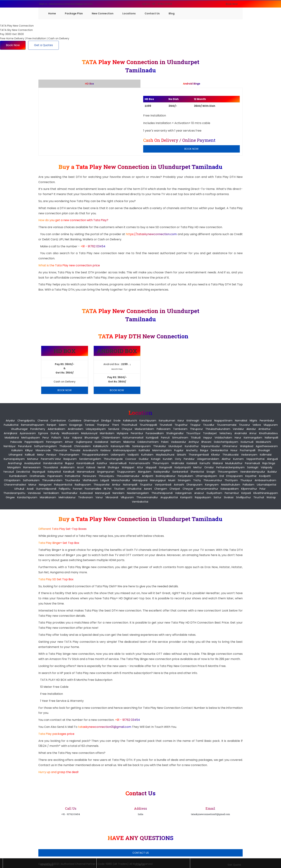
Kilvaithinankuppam (266, 493)
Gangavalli (165, 467)
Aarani (148, 489)
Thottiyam (231, 480)
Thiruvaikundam (52, 480)
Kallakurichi (130, 421)
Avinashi (179, 485)
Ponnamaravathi (140, 463)
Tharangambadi (199, 455)
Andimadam (76, 429)
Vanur (99, 497)
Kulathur (102, 463)
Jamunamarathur (207, 489)
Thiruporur (196, 429)
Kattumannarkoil (133, 438)
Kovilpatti (265, 476)
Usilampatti (118, 455)
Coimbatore (58, 421)
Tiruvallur (209, 425)
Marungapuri (158, 480)
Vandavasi (34, 493)
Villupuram (127, 497)
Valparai (77, 438)
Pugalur (179, 450)
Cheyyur (127, 429)
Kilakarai (218, 463)
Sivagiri (211, 472)
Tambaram (180, 429)
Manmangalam (162, 450)
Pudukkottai (11, 425)
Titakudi (196, 438)
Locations (129, 13)
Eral (222, 476)
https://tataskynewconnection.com (151, 234)
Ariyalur (10, 421)
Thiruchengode (113, 459)
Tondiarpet (210, 433)
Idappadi (151, 467)
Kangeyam (212, 485)
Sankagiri (253, 467)
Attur (140, 467)
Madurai (207, 421)
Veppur (208, 438)
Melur (41, 455)
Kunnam (238, 459)
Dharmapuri (91, 421)
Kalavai (91, 467)
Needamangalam (138, 493)
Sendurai (114, 429)
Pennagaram (54, 442)
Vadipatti (133, 455)
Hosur (234, 450)
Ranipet (52, 425)
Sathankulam (31, 480)
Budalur (272, 472)
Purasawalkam (155, 433)
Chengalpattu (26, 421)
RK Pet (108, 489)
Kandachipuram (27, 497)
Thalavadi (65, 446)
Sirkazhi (181, 455)
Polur (263, 489)
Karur (181, 421)
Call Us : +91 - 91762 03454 (157, 4)
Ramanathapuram (33, 425)
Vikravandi (112, 497)
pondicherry (38, 429)
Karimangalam (253, 438)
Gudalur (144, 459)
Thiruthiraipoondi (162, 493)
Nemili (101, 467)
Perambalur (267, 421)
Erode (117, 421)
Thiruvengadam (228, 472)
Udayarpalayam (96, 429)
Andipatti (148, 476)
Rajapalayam (203, 497)
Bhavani (206, 442)
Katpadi (246, 493)
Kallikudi (30, 455)
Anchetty (192, 450)
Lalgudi (105, 480)
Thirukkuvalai (230, 455)
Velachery (226, 433)
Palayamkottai (63, 485)
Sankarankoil (180, 472)
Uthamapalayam (206, 476)
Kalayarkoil (54, 472)
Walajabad (247, 446)
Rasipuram (70, 459)
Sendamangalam (90, 459)
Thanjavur (103, 425)
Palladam (248, 485)
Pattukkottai (73, 476)
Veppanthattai (255, 459)
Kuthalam (147, 455)
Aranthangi (15, 463)
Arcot (80, 467)
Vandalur (238, 429)
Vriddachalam (223, 438)
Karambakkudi (85, 463)
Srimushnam (180, 438)
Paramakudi (252, 463)
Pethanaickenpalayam (230, 467)
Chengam (161, 489)
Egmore (43, 433)
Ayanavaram (28, 433)
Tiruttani (119, 489)
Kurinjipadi (152, 438)
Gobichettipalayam (226, 442)
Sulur (66, 438)
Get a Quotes (43, 45)
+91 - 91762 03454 (93, 246)
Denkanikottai (219, 450)
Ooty (178, 459)
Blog (172, 13)
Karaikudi (69, 472)
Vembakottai (140, 502)
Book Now (232, 4)
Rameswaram (32, 467)
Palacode (16, 442)
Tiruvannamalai (227, 425)
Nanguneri (45, 485)
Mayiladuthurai (165, 455)
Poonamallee (93, 489)
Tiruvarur (244, 425)
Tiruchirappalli (148, 425)
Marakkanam (48, 497)
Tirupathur (181, 425)
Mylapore (123, 433)
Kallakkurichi (101, 446)
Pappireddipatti (34, 442)
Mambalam (107, 433)
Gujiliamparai (84, 442)
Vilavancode (43, 450)
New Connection (103, 13)
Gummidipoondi (46, 489)
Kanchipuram (148, 421)
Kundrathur (192, 446)
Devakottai (23, 472)
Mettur (198, 467)
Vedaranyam (249, 455)
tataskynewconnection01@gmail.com (105, 727)
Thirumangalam (69, 455)
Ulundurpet (175, 446)
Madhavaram (70, 433)
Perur (46, 438)
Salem (63, 425)
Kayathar (251, 476)
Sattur (217, 497)
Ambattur (265, 429)
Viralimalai (178, 463)
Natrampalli (130, 485)
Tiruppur (195, 425)
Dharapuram (195, 485)
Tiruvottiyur (193, 433)
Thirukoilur (160, 446)
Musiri (172, 480)
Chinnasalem (82, 446)
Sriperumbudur (211, 446)
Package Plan (74, 13)
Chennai (43, 421)
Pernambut (232, 493)
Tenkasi (90, 425)
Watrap (271, 497)
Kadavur (106, 450)
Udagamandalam (208, 459)
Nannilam (118, 493)
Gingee (10, 497)
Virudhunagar (19, 429)
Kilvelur (216, 455)
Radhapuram (83, 485)
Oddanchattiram (148, 442)
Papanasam (55, 476)
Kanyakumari (167, 421)
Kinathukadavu (268, 433)
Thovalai (75, 450)
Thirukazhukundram (218, 429)
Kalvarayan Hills (120, 446)
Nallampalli (271, 438)
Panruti (165, 438)
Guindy (55, 433)
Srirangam (184, 480)
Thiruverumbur (213, 480)
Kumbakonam (18, 476)
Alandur (251, 429)
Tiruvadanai (51, 467)
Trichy (197, 480)
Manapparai (140, 480)
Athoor (69, 442)
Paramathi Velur (51, 459)
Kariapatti (186, 497)
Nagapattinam (223, 421)
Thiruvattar (60, 450)
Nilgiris (253, 421)
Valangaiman (183, 493)
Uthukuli (19, 489)
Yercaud (9, 472)
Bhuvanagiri (92, 438)
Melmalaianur (67, 497)
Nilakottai (129, 442)
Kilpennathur (249, 489)
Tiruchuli (259, 497)
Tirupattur (146, 485)
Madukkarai (12, 438)
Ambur (116, 485)
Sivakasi (229, 497)
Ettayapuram (235, 476)
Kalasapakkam (230, 489)
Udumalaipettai (266, 485)
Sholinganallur (175, 433)
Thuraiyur (246, 480)
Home (52, 13)
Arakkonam (67, 467)
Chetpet (175, 489)
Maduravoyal (89, 433)
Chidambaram (111, 438)
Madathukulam (231, 485)
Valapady (267, 467)
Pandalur (189, 459)
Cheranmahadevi (15, 485)
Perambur (137, 433)
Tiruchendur (72, 480)
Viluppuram (271, 425)
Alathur (226, 459)
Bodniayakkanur (166, 476)
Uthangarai (16, 455)
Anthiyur (194, 442)
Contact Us (152, 13)
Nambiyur (10, 446)
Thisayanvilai (102, 485)
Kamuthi (205, 463)
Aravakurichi (90, 450)
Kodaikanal (101, 442)
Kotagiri (156, 459)
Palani (165, 442)
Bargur (204, 450)
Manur (32, 485)
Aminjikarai (10, 433)
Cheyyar (188, 489)
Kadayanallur (162, 472)
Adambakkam (56, 429)
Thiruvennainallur (147, 497)
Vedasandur (178, 442)
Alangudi (272, 459)
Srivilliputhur (243, 497)
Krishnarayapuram (125, 450)
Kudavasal (86, 493)
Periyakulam (186, 476)
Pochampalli (248, 450)
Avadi (30, 489)
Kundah (168, 459)
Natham (116, 442)
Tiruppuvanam (126, 472)
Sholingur (113, 467)
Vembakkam (51, 493)
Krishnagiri (193, 421)
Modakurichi (263, 442)
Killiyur (29, 450)
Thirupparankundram (95, 455)
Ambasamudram (265, 480)
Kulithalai (144, 450)
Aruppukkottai (169, 497)
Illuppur (70, 463)
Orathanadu (37, 476)
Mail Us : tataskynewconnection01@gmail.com (66, 4)
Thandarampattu (14, 493)
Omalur (209, 467)
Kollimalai (266, 455)
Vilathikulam (90, 480)
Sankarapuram (141, 446)
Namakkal (241, 421)
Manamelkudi (118, 463)
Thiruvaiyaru (106, 476)
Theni (115, 425)
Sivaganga (76, 425)
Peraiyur (51, 455)
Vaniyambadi (163, 485)
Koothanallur (70, 493)
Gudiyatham (214, 493)
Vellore (257, 425)
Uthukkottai (134, 489)
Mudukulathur (234, 463)
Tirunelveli (166, 425)
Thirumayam (161, 463)
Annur (253, 433)
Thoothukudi (129, 425)
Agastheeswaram (267, 446)
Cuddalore (75, 421)
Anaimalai (241, 433)
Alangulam (145, 472)
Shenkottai (197, 472)
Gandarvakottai (53, 463)
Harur (238, 438)
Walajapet (128, 467)
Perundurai (25, 446)
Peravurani (89, 476)
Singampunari (106, 472)
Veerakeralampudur (253, 472)
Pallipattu (65, 489)
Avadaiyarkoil (32, 463)
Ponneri (78, 489)
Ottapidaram (12, 480)
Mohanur (33, 459)
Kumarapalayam (14, 459)
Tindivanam (86, 497)
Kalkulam (17, 450)
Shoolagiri (264, 450)
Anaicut (199, 493)
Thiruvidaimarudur (128, 476)
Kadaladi (192, 463)
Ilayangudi (39, 472)
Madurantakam (144, 429)
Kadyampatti (183, 467)
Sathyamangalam (45, 446)
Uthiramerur (230, 446)
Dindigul (106, 421)
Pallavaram (164, 429)
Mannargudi (103, 493)
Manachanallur (121, 480)
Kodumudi (247, 442)
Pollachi (56, 438)
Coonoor (131, 459)
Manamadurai (86, 472)
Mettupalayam (31, 438)
